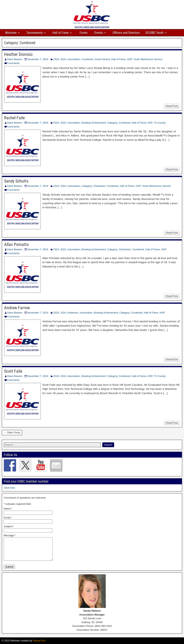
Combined (88, 59)
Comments (13, 63)
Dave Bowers (15, 59)
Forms (84, 33)
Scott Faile (13, 371)
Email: (8, 518)
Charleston (99, 186)
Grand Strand (102, 59)
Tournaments (35, 33)
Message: (10, 535)
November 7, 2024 (38, 59)
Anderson (73, 313)
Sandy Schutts (16, 181)
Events (99, 33)
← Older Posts (12, 432)
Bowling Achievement (94, 123)
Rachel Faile (14, 118)
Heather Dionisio (18, 54)
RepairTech (39, 641)
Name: (8, 509)
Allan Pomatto (16, 245)
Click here (9, 488)
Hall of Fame (61, 33)
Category (112, 123)
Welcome (11, 33)
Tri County (160, 123)
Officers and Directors (126, 33)
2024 (56, 59)
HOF (130, 59)
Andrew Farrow (17, 308)
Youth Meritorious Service (148, 59)
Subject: (9, 526)
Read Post (172, 106)
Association (74, 59)
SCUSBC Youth (155, 33)
